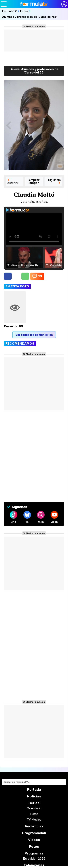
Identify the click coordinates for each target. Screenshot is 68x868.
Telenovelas (34, 865)
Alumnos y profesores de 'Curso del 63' (29, 17)
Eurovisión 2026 (34, 858)
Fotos (24, 11)
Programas (34, 853)
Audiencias (34, 826)
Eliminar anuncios (35, 26)
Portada (34, 789)
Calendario (34, 808)
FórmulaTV (9, 11)
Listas (34, 814)
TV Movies (34, 820)
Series (34, 803)
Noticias (34, 796)
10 (40, 276)
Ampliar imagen (34, 181)
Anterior (13, 183)
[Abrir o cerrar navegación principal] (4, 4)
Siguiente (54, 180)
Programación (34, 833)
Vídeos (34, 840)
